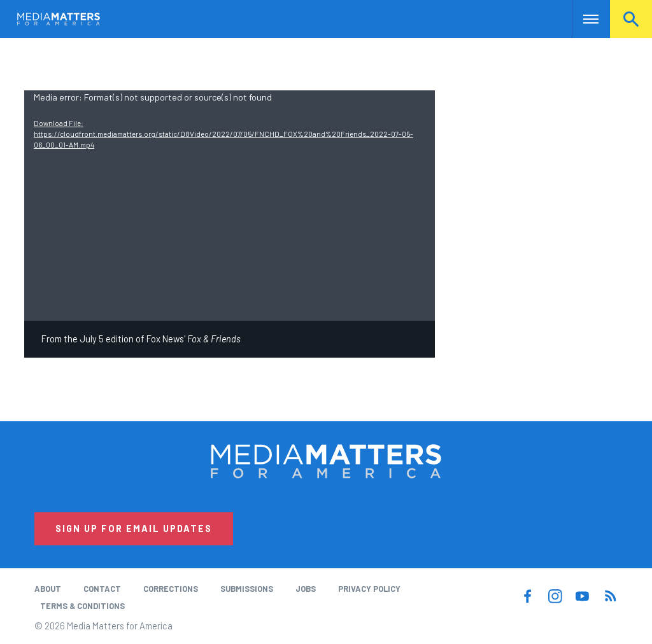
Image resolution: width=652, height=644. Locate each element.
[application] (230, 206)
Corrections (171, 589)
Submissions (247, 589)
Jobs (306, 589)
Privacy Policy (369, 589)
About (48, 589)
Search (631, 19)
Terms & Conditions (82, 606)
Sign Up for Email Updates (134, 528)
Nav (583, 19)
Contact (102, 589)
